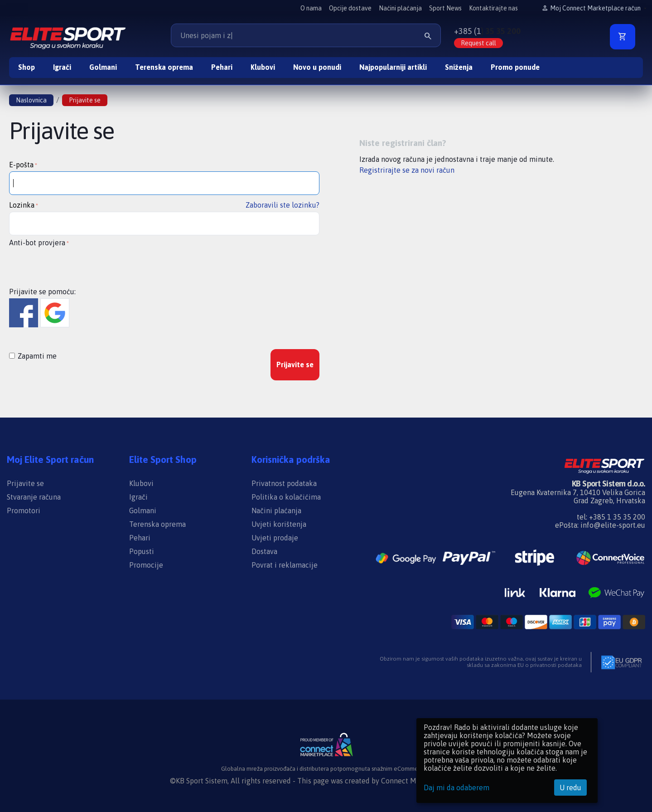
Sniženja (459, 67)
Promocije (146, 565)
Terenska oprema (164, 67)
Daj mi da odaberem (456, 788)
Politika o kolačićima (286, 497)
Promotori (24, 511)
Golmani (103, 67)
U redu (570, 788)
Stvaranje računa (34, 497)
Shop (27, 67)
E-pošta (21, 165)
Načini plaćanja (276, 511)
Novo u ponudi (317, 67)
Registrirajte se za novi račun (407, 170)
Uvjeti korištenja (279, 524)
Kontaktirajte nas (493, 8)
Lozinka (22, 205)
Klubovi (263, 67)
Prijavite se (295, 365)
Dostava (264, 551)
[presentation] (78, 267)
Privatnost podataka (284, 483)
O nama (311, 8)
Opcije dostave (350, 8)
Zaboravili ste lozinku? (283, 205)
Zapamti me (33, 356)
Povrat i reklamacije (285, 565)
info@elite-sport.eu (613, 525)
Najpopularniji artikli (393, 67)
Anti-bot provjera (37, 243)
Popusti (142, 551)
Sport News (445, 8)
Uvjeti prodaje (275, 538)
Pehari (222, 67)
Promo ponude (515, 67)
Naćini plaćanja (400, 8)
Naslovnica (31, 100)
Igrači (62, 67)
